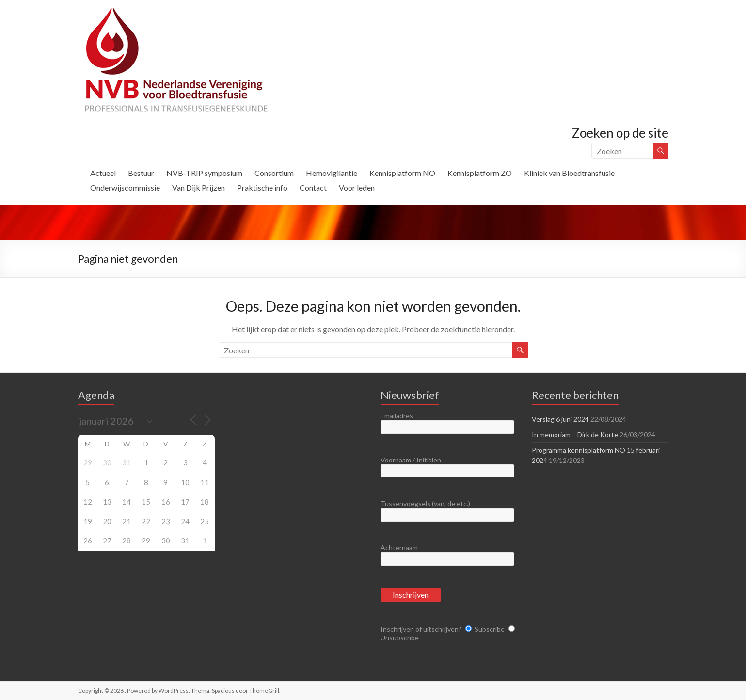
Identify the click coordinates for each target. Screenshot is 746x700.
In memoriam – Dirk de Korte (575, 435)
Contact (313, 187)
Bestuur (141, 173)
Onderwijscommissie (125, 187)
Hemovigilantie (332, 173)
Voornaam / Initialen (411, 460)
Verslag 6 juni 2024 (560, 419)
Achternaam (399, 548)
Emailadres (397, 416)
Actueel (103, 173)
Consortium (274, 173)
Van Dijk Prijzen (198, 187)
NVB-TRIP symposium (204, 173)
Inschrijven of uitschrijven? (421, 629)
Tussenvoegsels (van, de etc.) (425, 503)
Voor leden (357, 187)
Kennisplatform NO (402, 173)
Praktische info (262, 187)
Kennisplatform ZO (480, 173)
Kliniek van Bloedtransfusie (569, 173)
